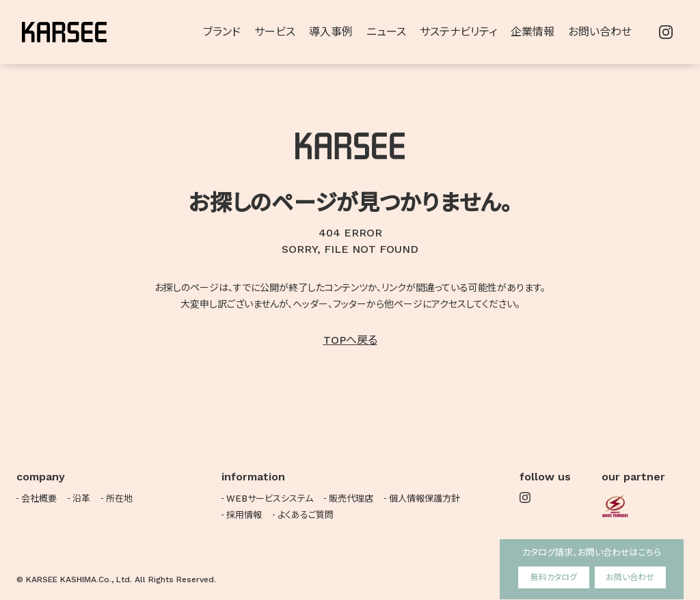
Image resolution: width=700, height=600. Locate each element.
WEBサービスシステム (270, 499)
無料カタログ (554, 577)
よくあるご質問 (306, 515)
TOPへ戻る (350, 340)
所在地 (119, 499)
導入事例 (331, 32)
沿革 (81, 499)
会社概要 (39, 499)
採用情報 (244, 515)
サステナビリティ (458, 32)
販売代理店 (351, 499)
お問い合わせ (630, 577)
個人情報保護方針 (425, 499)
